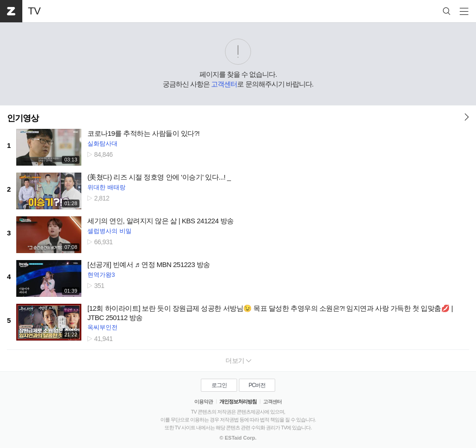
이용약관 (204, 401)
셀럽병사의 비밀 (109, 231)
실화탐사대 (102, 144)
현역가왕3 (101, 275)
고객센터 (224, 84)
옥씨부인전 (102, 327)
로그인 (219, 385)
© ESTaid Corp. (238, 438)
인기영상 (23, 118)
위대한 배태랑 (106, 187)
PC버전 (257, 385)
